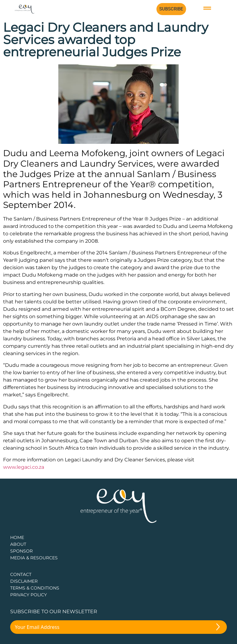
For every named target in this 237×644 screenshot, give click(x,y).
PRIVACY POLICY (29, 595)
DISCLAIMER (24, 581)
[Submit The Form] (218, 628)
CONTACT (21, 574)
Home (17, 537)
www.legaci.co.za (24, 467)
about (18, 544)
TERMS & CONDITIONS (35, 588)
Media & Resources (34, 558)
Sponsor (21, 551)
